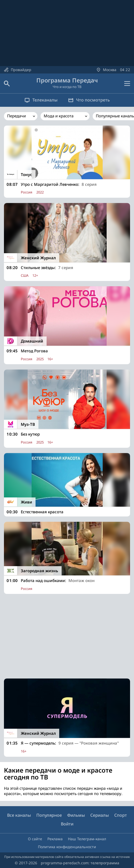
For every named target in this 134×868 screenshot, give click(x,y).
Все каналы (19, 815)
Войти (67, 824)
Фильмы (76, 815)
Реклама (55, 839)
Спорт (121, 815)
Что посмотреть (89, 100)
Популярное (49, 815)
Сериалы (100, 815)
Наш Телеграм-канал (87, 839)
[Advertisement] (67, 636)
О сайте (35, 839)
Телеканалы (41, 100)
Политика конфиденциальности (67, 847)
